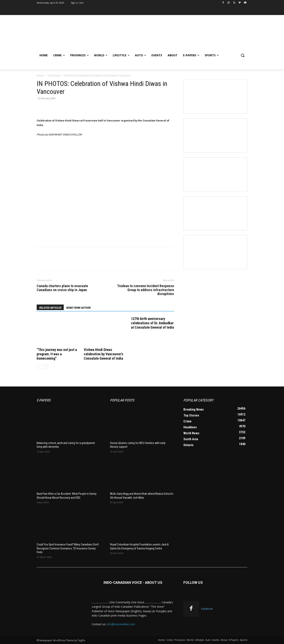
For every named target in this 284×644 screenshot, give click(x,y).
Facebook (207, 609)
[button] (243, 55)
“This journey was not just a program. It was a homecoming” (57, 354)
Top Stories (54, 76)
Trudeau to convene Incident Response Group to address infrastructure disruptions (146, 290)
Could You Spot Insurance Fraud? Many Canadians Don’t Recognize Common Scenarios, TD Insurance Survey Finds (68, 548)
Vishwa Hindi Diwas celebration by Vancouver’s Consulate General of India (104, 354)
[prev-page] (39, 367)
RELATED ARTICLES (50, 308)
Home (40, 76)
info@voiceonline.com (121, 624)
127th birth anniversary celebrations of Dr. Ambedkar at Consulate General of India (152, 323)
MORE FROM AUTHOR (78, 308)
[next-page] (45, 367)
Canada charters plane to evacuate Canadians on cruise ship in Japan (62, 288)
